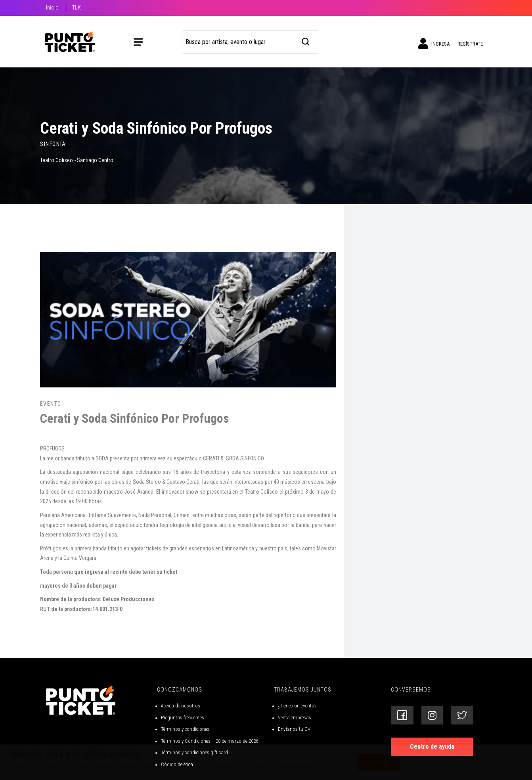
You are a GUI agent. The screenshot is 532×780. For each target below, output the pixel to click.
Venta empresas (295, 718)
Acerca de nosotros (181, 706)
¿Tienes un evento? (297, 706)
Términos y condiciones (185, 729)
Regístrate (470, 44)
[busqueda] (306, 41)
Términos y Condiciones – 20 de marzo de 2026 (210, 741)
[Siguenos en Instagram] (432, 715)
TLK (77, 8)
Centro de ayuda (432, 746)
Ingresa (434, 44)
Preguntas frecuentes (183, 718)
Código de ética (177, 764)
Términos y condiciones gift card (194, 752)
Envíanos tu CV (294, 729)
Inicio (52, 8)
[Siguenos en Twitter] (462, 715)
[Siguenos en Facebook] (402, 715)
